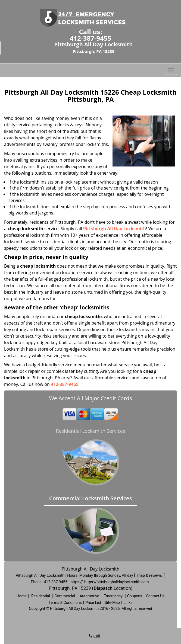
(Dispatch (103, 588)
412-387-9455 (91, 38)
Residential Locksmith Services (90, 431)
